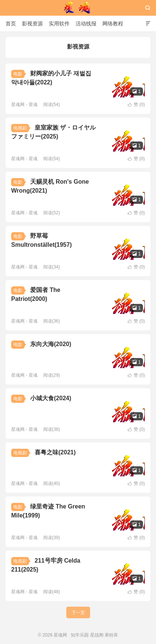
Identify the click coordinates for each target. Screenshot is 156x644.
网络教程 (113, 24)
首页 (11, 24)
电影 (18, 74)
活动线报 (86, 24)
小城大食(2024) (51, 398)
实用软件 (59, 24)
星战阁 (97, 635)
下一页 (78, 613)
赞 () (136, 105)
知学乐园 (80, 635)
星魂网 (78, 8)
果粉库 (111, 635)
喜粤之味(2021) (55, 452)
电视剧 (20, 128)
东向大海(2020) (51, 344)
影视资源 (32, 24)
